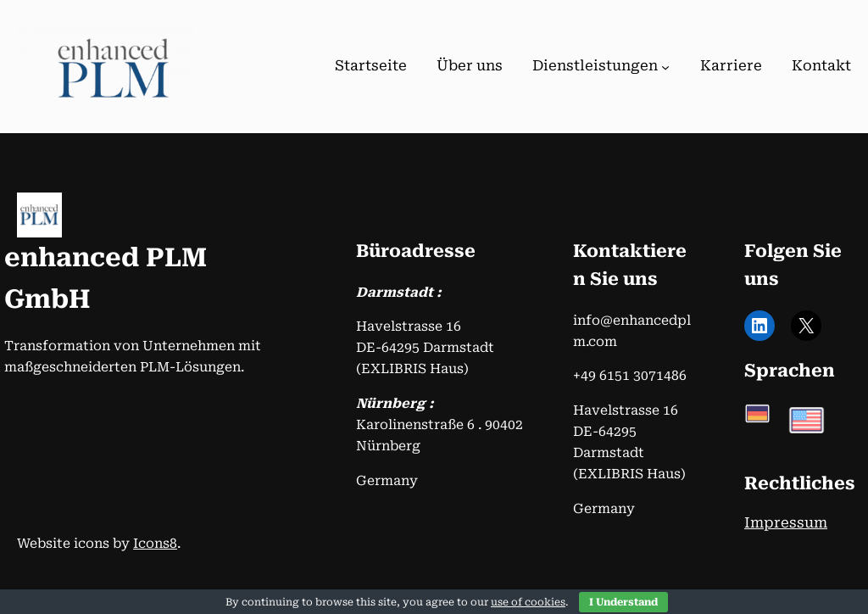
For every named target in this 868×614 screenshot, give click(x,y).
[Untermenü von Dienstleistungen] (665, 67)
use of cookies (528, 602)
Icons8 (155, 544)
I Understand (623, 602)
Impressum (786, 522)
